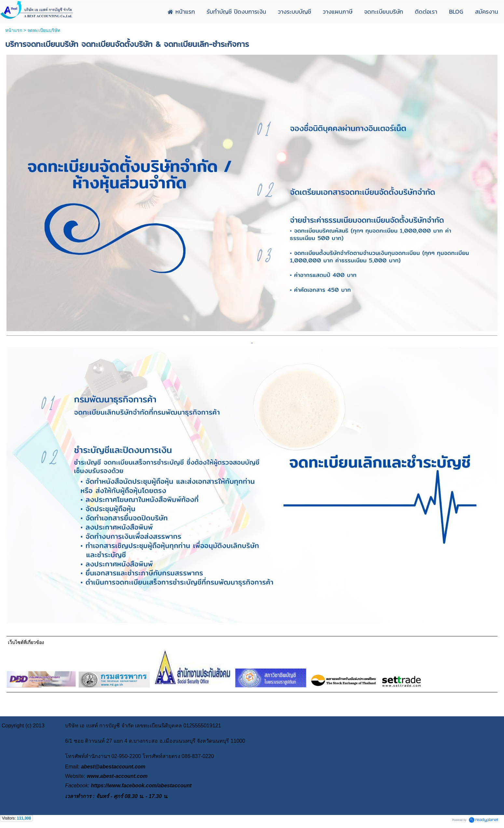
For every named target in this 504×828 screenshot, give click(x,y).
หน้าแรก (14, 30)
